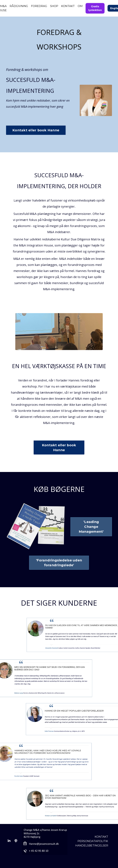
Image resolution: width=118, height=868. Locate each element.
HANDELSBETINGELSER (92, 846)
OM (80, 6)
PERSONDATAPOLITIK (93, 841)
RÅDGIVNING (19, 6)
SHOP (54, 6)
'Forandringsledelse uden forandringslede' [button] (59, 563)
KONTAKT (68, 6)
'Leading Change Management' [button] (91, 527)
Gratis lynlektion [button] (95, 8)
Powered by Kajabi (102, 860)
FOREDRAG (39, 6)
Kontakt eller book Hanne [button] (36, 130)
